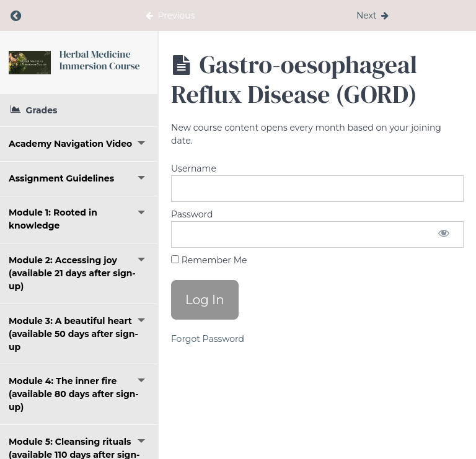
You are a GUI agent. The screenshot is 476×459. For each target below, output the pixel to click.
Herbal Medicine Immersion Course (100, 60)
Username (194, 168)
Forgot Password (208, 339)
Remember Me (209, 260)
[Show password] (444, 234)
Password (192, 214)
